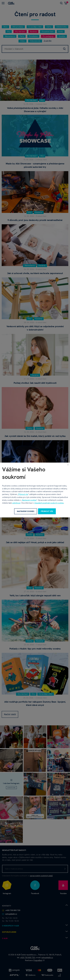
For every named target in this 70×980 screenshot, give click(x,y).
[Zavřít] (68, 465)
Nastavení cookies (29, 500)
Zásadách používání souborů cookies (49, 503)
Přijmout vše (23, 494)
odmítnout (16, 503)
